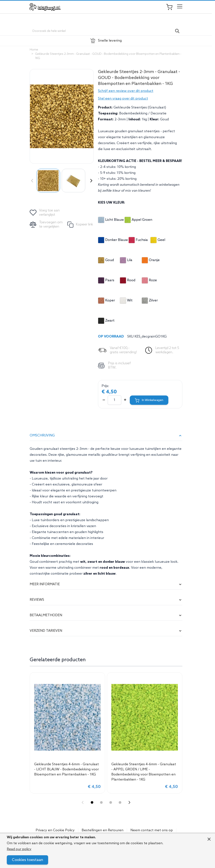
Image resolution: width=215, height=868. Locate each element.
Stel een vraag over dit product (123, 99)
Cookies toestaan (27, 860)
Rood (128, 280)
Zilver (150, 301)
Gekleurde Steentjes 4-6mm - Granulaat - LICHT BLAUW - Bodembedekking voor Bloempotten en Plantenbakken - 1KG (66, 769)
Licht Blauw (111, 220)
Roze (149, 280)
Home (34, 50)
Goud (106, 260)
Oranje (151, 260)
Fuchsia (138, 240)
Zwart (106, 321)
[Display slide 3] (111, 802)
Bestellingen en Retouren (103, 830)
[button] (140, 91)
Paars (106, 280)
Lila (126, 260)
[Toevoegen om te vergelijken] (47, 225)
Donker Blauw (113, 240)
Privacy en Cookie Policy (55, 830)
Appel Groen (138, 220)
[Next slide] (129, 802)
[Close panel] (209, 839)
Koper (106, 301)
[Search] (177, 31)
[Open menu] (180, 7)
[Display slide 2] (101, 802)
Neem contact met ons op (152, 830)
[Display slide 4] (120, 802)
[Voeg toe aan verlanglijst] (45, 213)
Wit (126, 301)
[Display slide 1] (92, 802)
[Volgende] (90, 181)
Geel (158, 240)
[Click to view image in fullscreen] (62, 116)
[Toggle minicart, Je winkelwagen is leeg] (171, 7)
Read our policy (19, 849)
